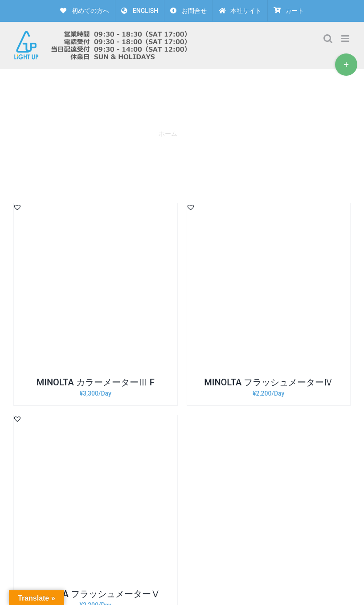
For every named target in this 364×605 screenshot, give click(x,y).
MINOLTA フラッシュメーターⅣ (268, 382)
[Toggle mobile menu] (346, 39)
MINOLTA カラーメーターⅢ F (96, 382)
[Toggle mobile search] (328, 39)
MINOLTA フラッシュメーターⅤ (96, 594)
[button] (17, 207)
